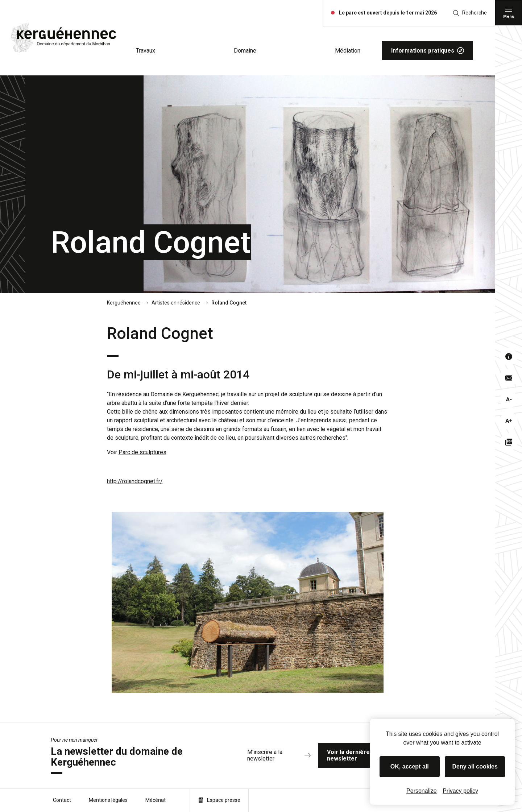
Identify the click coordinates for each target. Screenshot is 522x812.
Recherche (470, 13)
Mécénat (156, 800)
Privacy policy (460, 791)
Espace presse (219, 800)
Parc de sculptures (142, 452)
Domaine (245, 51)
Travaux (146, 51)
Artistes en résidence (176, 303)
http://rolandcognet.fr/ (135, 481)
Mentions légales (108, 800)
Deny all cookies (475, 767)
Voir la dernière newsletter (369, 755)
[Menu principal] (509, 13)
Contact (62, 800)
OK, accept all (410, 767)
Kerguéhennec (124, 303)
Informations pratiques (428, 51)
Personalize (422, 791)
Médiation (348, 51)
